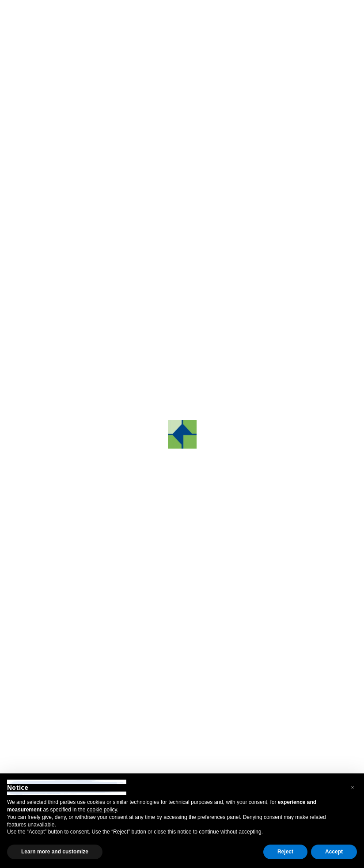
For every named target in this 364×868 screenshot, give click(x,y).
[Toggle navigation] (336, 34)
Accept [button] (334, 852)
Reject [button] (285, 852)
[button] (353, 788)
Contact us (66, 199)
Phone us (156, 199)
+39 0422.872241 (169, 680)
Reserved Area (49, 9)
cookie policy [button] (102, 810)
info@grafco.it (274, 680)
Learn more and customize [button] (55, 852)
